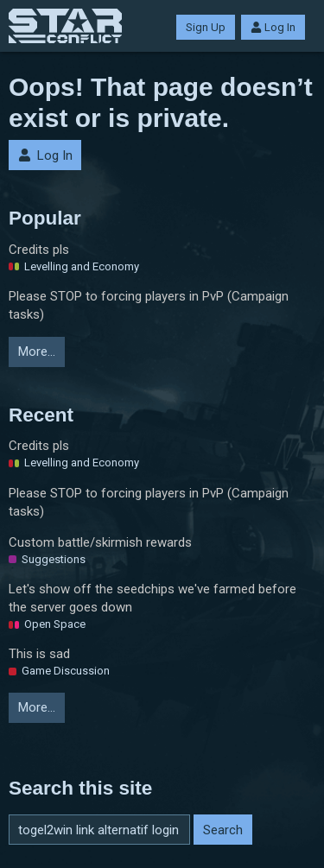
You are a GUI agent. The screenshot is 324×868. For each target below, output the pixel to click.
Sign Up (206, 27)
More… (37, 352)
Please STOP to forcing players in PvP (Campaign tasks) (149, 305)
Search (223, 830)
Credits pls (39, 250)
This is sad (39, 654)
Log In (273, 27)
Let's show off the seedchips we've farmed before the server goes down (152, 598)
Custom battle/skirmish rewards (100, 542)
